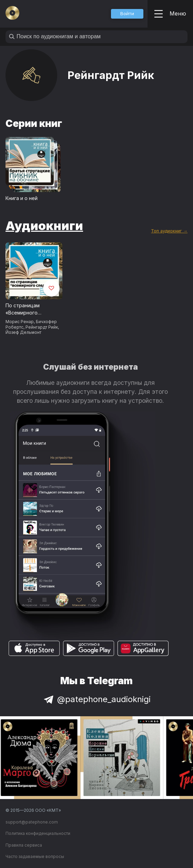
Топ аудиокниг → (169, 231)
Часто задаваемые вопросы (35, 856)
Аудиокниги (44, 226)
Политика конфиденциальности (38, 833)
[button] (127, 14)
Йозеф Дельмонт (23, 332)
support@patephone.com (32, 822)
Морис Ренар (20, 322)
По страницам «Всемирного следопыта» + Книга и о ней (32, 309)
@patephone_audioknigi (96, 699)
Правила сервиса (24, 845)
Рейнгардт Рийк (42, 327)
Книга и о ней (22, 198)
